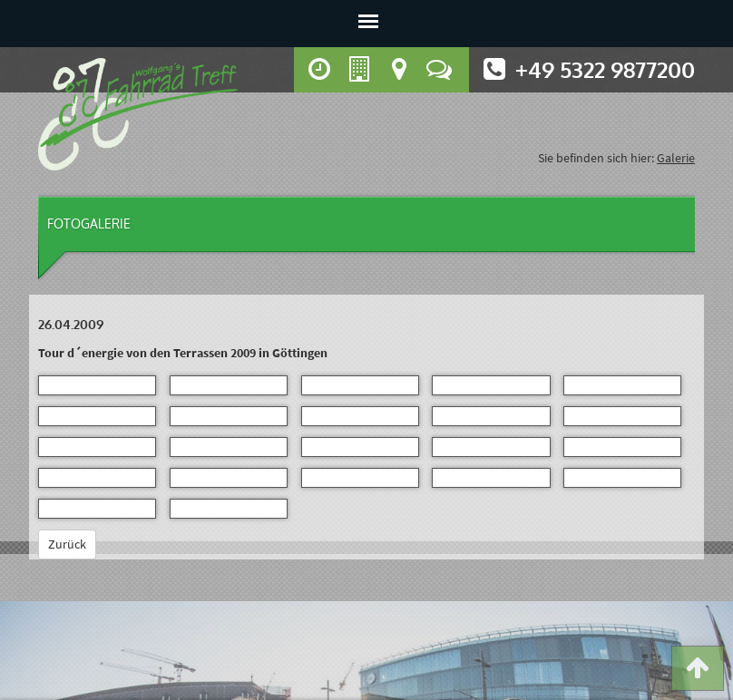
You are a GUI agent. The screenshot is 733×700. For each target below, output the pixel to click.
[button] (698, 672)
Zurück (67, 544)
